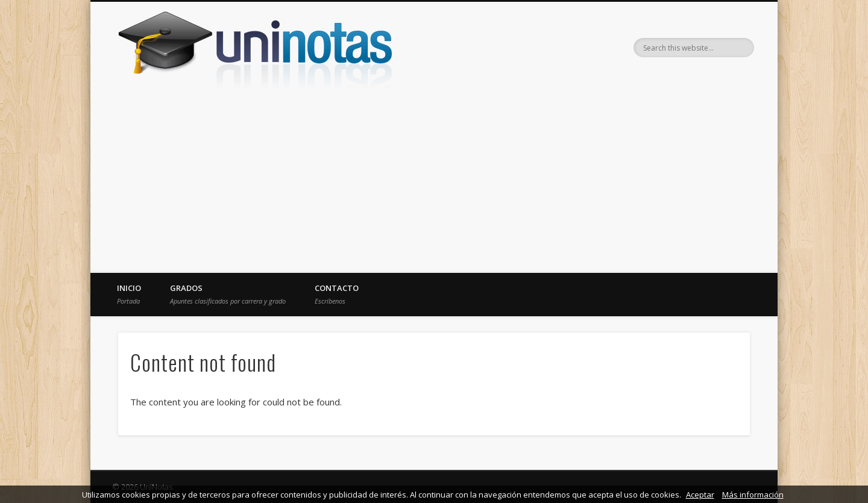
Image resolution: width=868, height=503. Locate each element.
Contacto (337, 294)
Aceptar (700, 495)
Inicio (129, 294)
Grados (228, 294)
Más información (753, 495)
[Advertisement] (434, 183)
